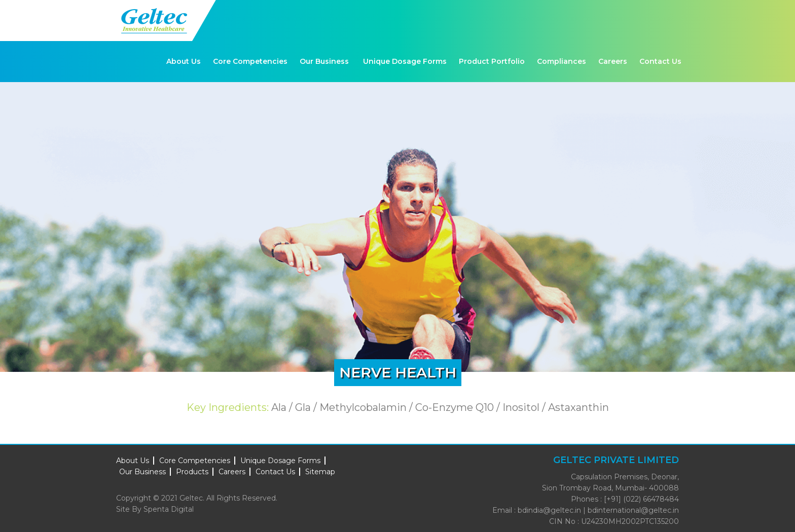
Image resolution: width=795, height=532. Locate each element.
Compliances (562, 61)
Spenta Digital (169, 509)
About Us (184, 61)
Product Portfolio (492, 61)
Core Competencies (250, 61)
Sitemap (320, 472)
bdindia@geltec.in (549, 510)
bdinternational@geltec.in (633, 510)
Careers (613, 61)
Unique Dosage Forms (405, 61)
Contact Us (660, 61)
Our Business (324, 61)
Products (192, 472)
